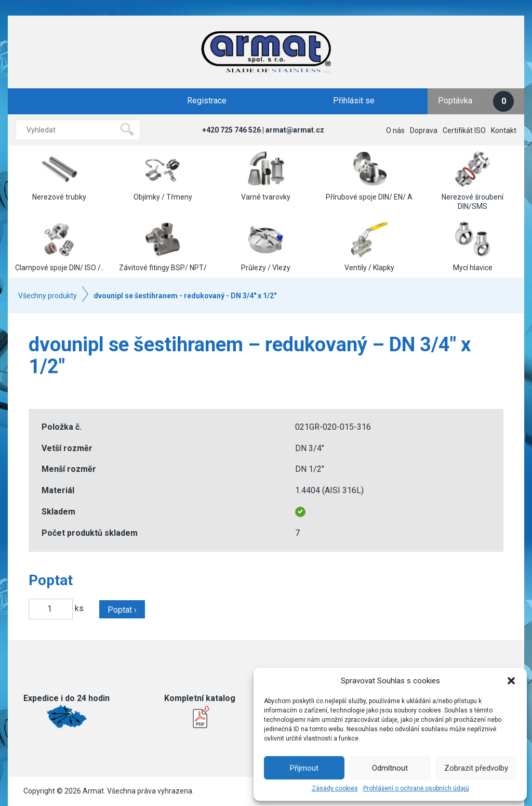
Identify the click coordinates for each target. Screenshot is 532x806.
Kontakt (504, 130)
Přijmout (304, 768)
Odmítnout (390, 768)
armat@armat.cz (295, 130)
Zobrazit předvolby (476, 768)
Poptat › (122, 610)
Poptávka (476, 101)
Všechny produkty (48, 296)
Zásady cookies (335, 788)
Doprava (424, 130)
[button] (511, 681)
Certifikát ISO (464, 130)
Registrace (207, 101)
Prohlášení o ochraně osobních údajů (416, 788)
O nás (395, 130)
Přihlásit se (354, 101)
